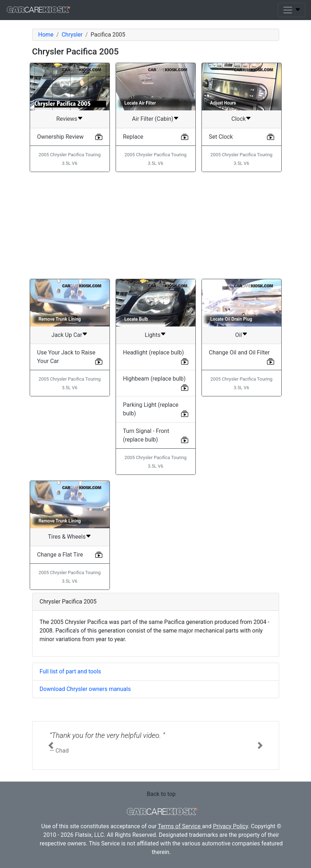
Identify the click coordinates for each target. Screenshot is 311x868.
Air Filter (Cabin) (153, 119)
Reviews (67, 119)
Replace (133, 137)
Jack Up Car (67, 335)
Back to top (161, 794)
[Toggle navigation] (291, 10)
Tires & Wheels (67, 537)
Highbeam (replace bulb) (154, 379)
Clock (239, 119)
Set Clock (221, 137)
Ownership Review (60, 137)
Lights (153, 335)
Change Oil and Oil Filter (239, 352)
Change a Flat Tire (60, 555)
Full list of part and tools (71, 671)
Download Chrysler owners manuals (85, 689)
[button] (51, 745)
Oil (239, 335)
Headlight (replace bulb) (154, 352)
